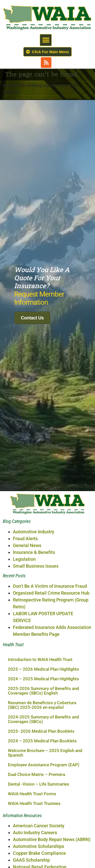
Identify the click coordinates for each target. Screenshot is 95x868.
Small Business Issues (36, 548)
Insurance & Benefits (34, 534)
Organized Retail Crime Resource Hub (51, 575)
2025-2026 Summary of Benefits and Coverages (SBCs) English (43, 673)
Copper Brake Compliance (39, 835)
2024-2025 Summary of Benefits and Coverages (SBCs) (43, 701)
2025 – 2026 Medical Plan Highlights (43, 651)
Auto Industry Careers (35, 814)
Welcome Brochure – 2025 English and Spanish (45, 735)
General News (27, 527)
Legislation (24, 541)
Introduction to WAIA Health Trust (40, 641)
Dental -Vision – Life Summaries (39, 766)
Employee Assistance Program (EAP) (44, 747)
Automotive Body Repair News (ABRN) (52, 821)
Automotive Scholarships (39, 828)
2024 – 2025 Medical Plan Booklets (42, 723)
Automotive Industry (34, 514)
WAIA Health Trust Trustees (34, 785)
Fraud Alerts (25, 520)
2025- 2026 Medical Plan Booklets (41, 713)
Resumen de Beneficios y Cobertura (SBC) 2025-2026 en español (42, 687)
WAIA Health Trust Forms (32, 776)
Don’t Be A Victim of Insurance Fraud (50, 568)
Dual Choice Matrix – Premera (36, 756)
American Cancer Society (39, 808)
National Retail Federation (40, 849)
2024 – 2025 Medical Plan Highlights (43, 661)
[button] (46, 40)
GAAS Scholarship (31, 842)
